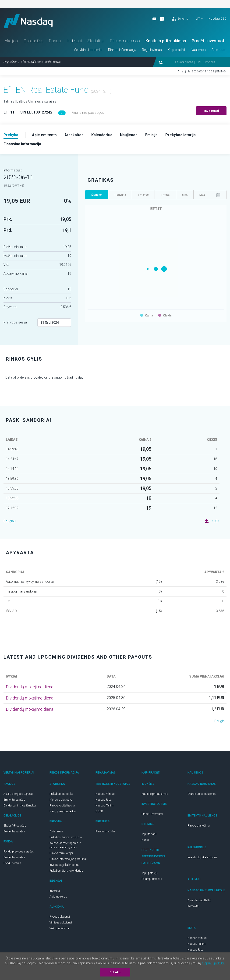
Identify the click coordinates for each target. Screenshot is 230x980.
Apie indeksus (58, 897)
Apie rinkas (56, 831)
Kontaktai (193, 906)
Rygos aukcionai (60, 917)
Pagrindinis (10, 62)
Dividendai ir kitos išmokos (20, 806)
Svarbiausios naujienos (202, 794)
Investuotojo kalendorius (64, 865)
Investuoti (211, 111)
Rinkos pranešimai (199, 826)
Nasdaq (28, 21)
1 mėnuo (143, 195)
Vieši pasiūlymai (60, 928)
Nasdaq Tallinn (105, 806)
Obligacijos (34, 41)
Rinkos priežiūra (105, 831)
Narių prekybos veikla (63, 811)
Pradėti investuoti (209, 41)
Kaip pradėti (176, 50)
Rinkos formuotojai (61, 853)
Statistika (96, 41)
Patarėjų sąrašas (152, 879)
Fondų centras (12, 863)
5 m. (185, 195)
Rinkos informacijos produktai (68, 859)
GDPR (99, 811)
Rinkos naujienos (125, 41)
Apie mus (218, 50)
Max (202, 195)
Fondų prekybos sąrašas (19, 852)
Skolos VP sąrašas (15, 826)
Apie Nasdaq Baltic (199, 900)
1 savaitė (120, 195)
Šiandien (97, 195)
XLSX (216, 521)
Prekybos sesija (15, 322)
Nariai (145, 840)
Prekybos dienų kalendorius (66, 871)
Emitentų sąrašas (14, 800)
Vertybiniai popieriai (88, 50)
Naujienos (198, 50)
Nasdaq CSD (218, 19)
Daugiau (10, 521)
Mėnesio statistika (61, 800)
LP (62, 113)
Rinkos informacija (122, 50)
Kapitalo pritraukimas (166, 41)
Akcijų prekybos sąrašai (18, 794)
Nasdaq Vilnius (105, 794)
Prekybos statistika (61, 794)
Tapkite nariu (149, 834)
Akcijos (11, 41)
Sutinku (115, 972)
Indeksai (74, 41)
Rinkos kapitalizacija (62, 806)
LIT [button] (198, 19)
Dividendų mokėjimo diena (30, 687)
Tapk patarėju (150, 873)
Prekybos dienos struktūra (66, 837)
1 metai (165, 195)
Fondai (55, 41)
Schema (180, 19)
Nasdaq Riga (104, 800)
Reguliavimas (152, 50)
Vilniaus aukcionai (61, 923)
